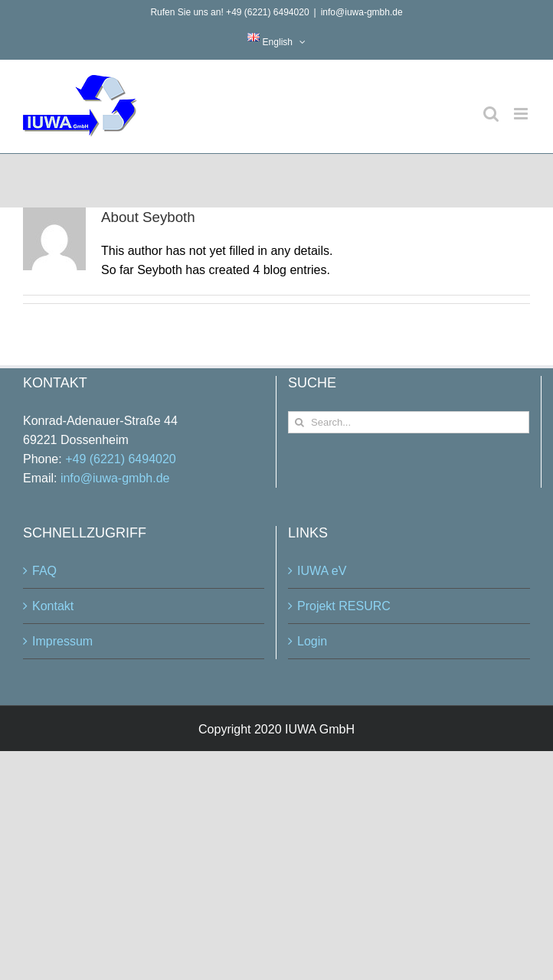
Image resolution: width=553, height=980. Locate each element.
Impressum (62, 641)
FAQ (44, 571)
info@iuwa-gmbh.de (362, 12)
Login (312, 641)
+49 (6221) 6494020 (121, 459)
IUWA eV (322, 571)
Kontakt (53, 606)
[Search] (299, 422)
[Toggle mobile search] (491, 114)
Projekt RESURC (344, 606)
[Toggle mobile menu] (522, 114)
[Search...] (409, 422)
